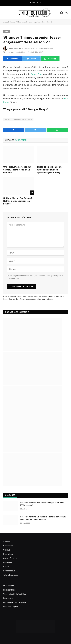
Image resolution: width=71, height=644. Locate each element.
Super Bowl (37, 74)
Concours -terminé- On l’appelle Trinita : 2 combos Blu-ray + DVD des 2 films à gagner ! (43, 518)
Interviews (8, 562)
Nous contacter (10, 590)
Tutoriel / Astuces (11, 575)
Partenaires (8, 598)
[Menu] (5, 13)
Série (7, 31)
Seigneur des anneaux (23, 119)
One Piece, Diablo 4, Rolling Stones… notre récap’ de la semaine (17, 170)
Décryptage (8, 554)
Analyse (7, 542)
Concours (10, 495)
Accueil (6, 22)
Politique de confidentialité (15, 602)
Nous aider (35, 3)
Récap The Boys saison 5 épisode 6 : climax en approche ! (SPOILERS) (49, 170)
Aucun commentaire (45, 48)
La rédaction (9, 586)
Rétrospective (9, 571)
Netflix (7, 119)
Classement (8, 546)
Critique (7, 550)
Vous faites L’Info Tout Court (15, 594)
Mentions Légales (11, 607)
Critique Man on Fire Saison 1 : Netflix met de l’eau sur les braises (18, 201)
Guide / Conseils (10, 558)
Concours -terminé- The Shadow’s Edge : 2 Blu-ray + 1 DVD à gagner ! (43, 504)
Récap (6, 567)
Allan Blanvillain (15, 48)
